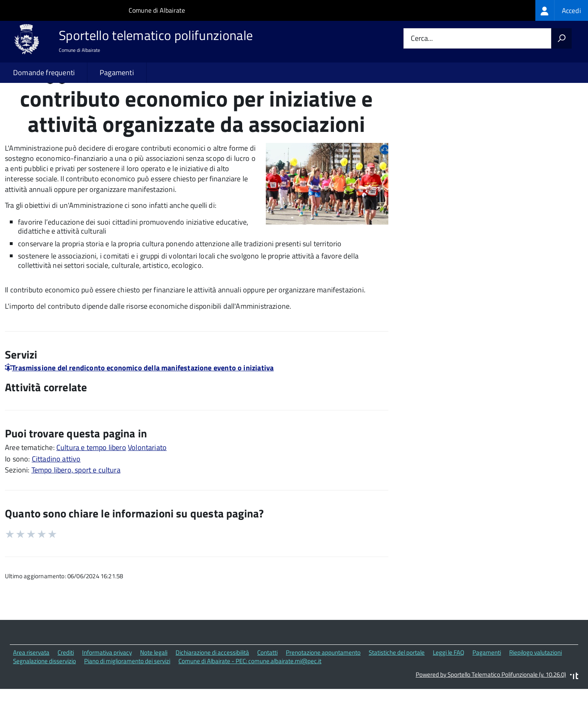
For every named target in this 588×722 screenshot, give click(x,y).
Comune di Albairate (157, 10)
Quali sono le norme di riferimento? (475, 110)
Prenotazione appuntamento (323, 687)
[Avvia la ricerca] (561, 38)
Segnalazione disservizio (45, 696)
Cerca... (422, 39)
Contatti (267, 687)
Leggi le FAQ (449, 687)
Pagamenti (117, 72)
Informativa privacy (107, 687)
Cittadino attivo (56, 494)
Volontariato (147, 482)
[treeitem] (562, 10)
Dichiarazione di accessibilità (212, 687)
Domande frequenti (44, 72)
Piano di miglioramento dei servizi (127, 696)
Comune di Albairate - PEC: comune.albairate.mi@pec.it (250, 696)
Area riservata (31, 687)
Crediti (66, 687)
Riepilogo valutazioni (536, 687)
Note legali (154, 687)
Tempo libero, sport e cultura (76, 505)
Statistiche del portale (397, 687)
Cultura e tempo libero (91, 482)
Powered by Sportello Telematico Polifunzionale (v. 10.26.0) (491, 709)
